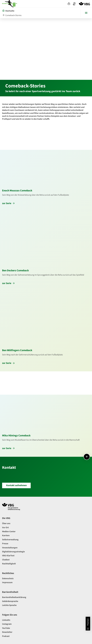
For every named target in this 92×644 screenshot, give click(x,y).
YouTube (6, 628)
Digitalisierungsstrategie (13, 552)
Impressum (7, 582)
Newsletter (7, 632)
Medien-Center (9, 532)
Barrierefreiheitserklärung (14, 597)
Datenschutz (8, 578)
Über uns (6, 523)
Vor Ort (5, 528)
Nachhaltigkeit (9, 564)
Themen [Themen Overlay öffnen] (88, 624)
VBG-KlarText (8, 556)
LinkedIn (6, 620)
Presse (5, 544)
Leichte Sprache (9, 605)
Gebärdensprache (10, 601)
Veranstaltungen (10, 548)
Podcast (6, 636)
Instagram (7, 624)
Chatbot (6, 560)
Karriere (6, 535)
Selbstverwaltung (10, 540)
